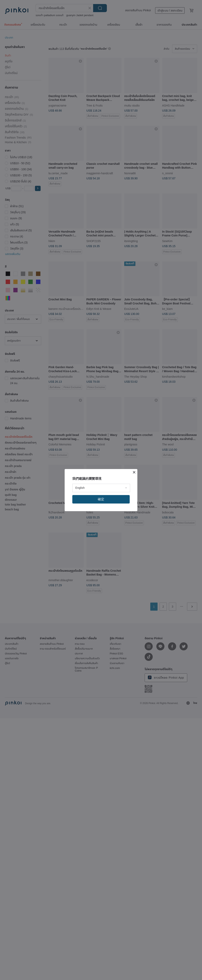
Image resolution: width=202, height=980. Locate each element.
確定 (101, 499)
